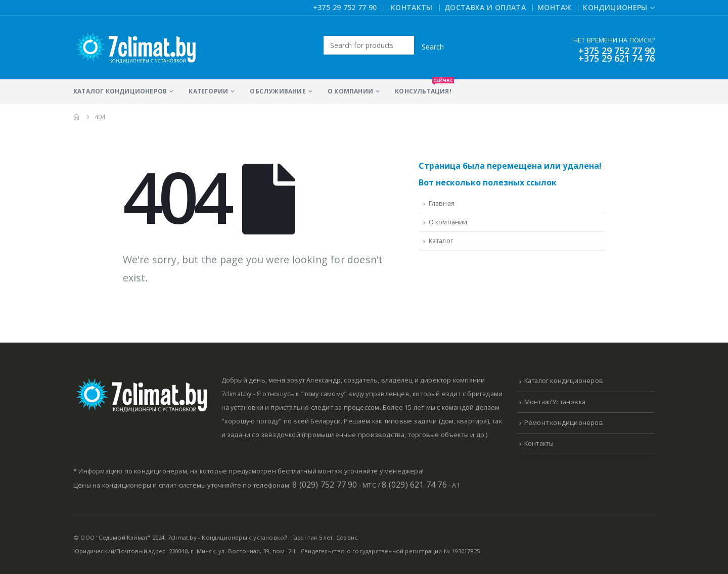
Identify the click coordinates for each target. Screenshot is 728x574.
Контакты (412, 7)
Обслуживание (278, 91)
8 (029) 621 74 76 (414, 485)
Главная (442, 203)
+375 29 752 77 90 (345, 7)
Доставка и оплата (485, 7)
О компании (350, 91)
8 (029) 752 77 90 (325, 485)
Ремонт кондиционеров (564, 423)
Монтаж (554, 7)
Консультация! (423, 87)
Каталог (441, 241)
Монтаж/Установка (555, 402)
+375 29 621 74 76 (617, 58)
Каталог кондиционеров (120, 91)
